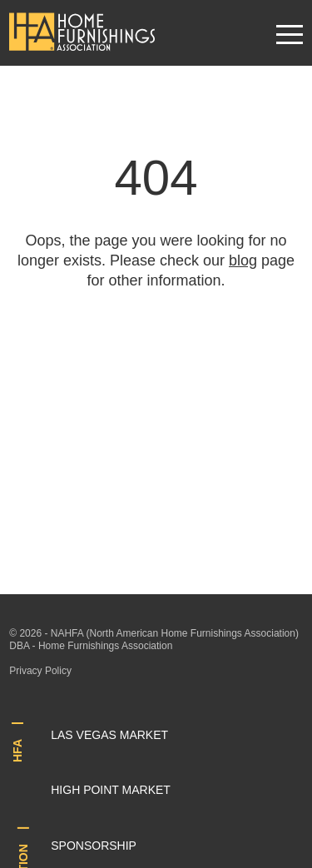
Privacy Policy (40, 671)
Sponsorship (94, 846)
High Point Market (111, 790)
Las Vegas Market (109, 735)
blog (243, 260)
